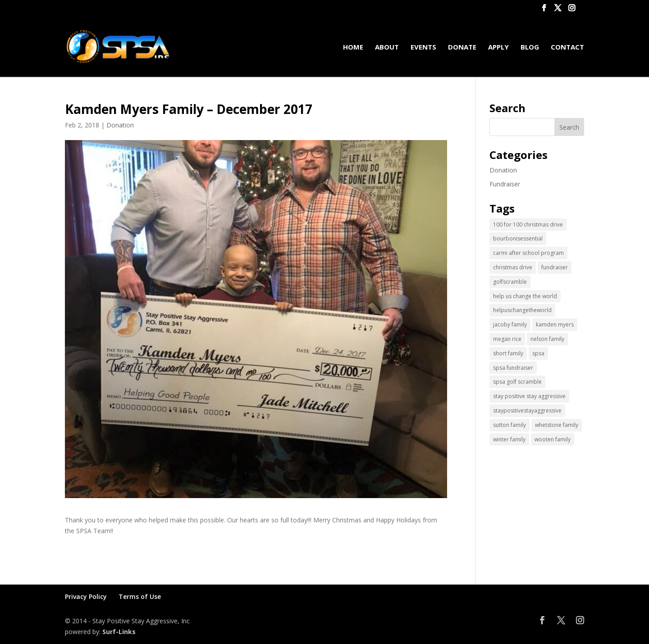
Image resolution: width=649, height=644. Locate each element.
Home (353, 48)
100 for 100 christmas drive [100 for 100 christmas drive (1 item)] (528, 224)
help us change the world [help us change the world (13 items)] (525, 296)
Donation (120, 125)
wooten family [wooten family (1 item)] (553, 439)
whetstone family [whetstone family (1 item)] (557, 425)
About (387, 48)
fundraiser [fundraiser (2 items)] (555, 267)
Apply (498, 48)
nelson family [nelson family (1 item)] (547, 339)
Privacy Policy (86, 596)
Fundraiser (505, 184)
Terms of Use (140, 596)
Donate (462, 48)
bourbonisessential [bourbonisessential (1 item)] (518, 238)
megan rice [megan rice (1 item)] (507, 339)
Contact (567, 48)
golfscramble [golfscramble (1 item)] (510, 282)
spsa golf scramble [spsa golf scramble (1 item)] (517, 382)
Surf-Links (119, 632)
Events (423, 48)
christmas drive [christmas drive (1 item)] (513, 267)
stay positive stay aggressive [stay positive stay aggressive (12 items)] (529, 396)
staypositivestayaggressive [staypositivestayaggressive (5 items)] (527, 410)
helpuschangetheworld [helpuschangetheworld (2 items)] (522, 310)
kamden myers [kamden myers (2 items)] (555, 324)
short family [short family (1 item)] (508, 353)
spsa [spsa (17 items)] (538, 353)
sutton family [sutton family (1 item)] (510, 425)
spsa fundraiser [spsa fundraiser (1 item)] (513, 368)
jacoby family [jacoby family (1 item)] (510, 324)
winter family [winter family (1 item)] (509, 439)
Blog (530, 48)
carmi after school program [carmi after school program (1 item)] (528, 253)
